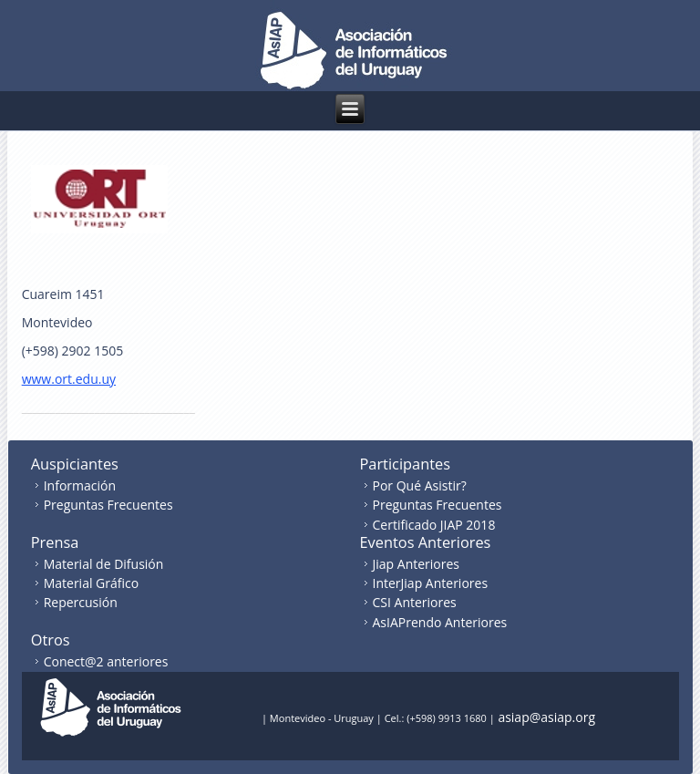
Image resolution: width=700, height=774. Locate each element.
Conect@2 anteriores (106, 661)
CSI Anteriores (415, 602)
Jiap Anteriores (417, 564)
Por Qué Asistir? (420, 485)
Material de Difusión (104, 564)
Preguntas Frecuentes (108, 505)
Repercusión (81, 602)
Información (80, 485)
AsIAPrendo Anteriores (440, 622)
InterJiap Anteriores (431, 583)
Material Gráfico (91, 583)
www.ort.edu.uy (69, 379)
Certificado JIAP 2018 (434, 525)
